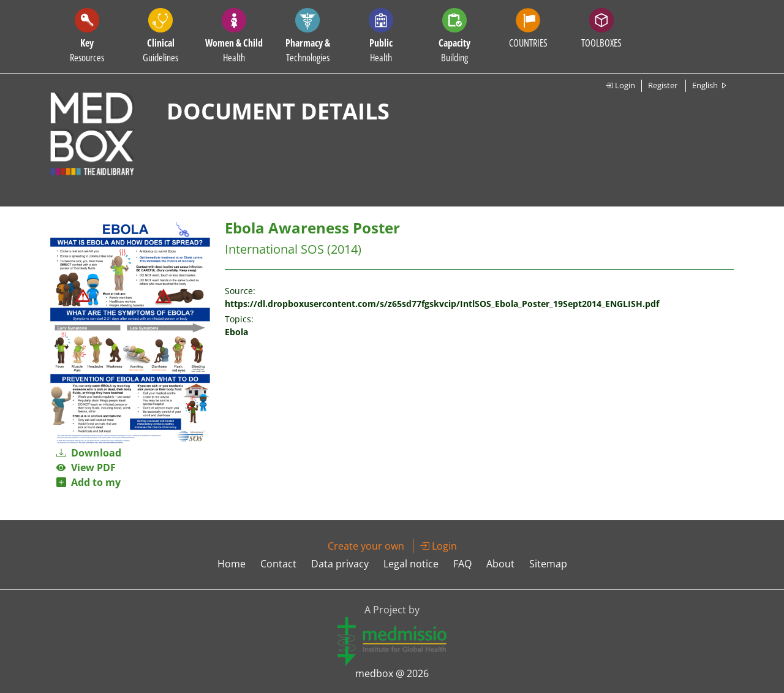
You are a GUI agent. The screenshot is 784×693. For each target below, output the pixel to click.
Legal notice (411, 564)
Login (620, 85)
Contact (278, 564)
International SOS (274, 249)
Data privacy (340, 564)
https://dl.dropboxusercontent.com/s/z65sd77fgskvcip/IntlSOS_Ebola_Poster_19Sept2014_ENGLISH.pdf (442, 304)
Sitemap (548, 564)
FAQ (462, 564)
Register (663, 85)
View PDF (86, 468)
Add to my (89, 482)
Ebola (236, 332)
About (500, 564)
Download (89, 453)
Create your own (366, 546)
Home (232, 564)
